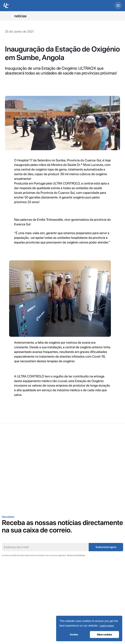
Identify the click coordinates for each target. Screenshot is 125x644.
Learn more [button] (107, 626)
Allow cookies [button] (104, 634)
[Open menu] (118, 6)
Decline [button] (74, 634)
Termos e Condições (76, 555)
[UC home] (6, 6)
